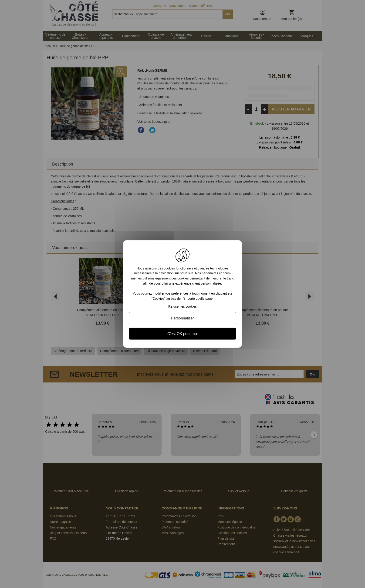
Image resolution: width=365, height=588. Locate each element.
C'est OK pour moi (182, 334)
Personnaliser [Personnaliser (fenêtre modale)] (182, 318)
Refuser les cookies (182, 306)
